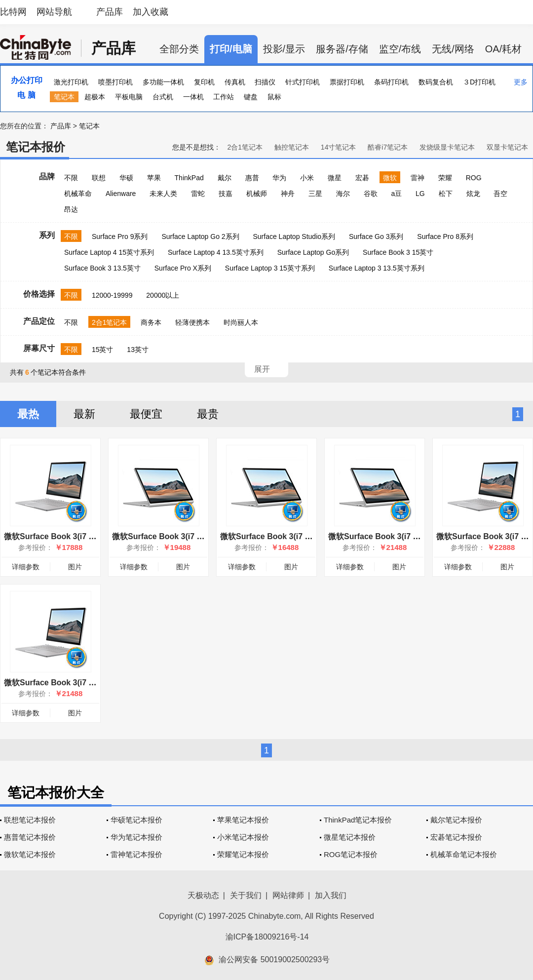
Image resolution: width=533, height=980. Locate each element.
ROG (474, 178)
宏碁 (362, 178)
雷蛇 (198, 194)
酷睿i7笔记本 (388, 147)
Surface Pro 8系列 (445, 236)
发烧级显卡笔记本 (447, 147)
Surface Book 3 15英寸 (398, 252)
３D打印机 (479, 82)
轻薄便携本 (192, 322)
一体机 (193, 97)
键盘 (251, 97)
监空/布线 (400, 49)
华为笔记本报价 (136, 837)
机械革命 (78, 194)
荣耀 (445, 178)
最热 (28, 414)
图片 (75, 567)
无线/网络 (453, 49)
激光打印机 (71, 82)
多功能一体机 (163, 82)
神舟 (288, 194)
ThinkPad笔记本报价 (358, 820)
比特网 (13, 12)
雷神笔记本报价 (136, 854)
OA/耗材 (503, 49)
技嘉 (226, 194)
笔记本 (64, 97)
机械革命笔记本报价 (464, 854)
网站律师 (288, 895)
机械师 (257, 194)
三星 (315, 194)
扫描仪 (265, 82)
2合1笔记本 (245, 147)
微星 (335, 178)
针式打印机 (303, 82)
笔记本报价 (36, 147)
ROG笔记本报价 (351, 854)
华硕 (126, 178)
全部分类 (179, 49)
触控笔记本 (292, 147)
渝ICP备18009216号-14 (267, 937)
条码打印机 (391, 82)
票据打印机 (347, 82)
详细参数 (26, 567)
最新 (84, 414)
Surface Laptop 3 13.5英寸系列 (377, 268)
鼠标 (274, 97)
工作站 (224, 97)
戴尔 (225, 178)
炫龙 (473, 194)
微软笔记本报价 (30, 854)
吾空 (500, 194)
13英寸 (138, 350)
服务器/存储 (342, 49)
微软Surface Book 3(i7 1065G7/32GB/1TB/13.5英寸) (422, 536)
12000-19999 (112, 295)
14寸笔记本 (339, 147)
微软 (390, 178)
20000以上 (163, 295)
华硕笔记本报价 (136, 820)
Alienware (121, 194)
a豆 (396, 194)
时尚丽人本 (241, 322)
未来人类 (163, 194)
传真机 (235, 82)
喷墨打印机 (115, 82)
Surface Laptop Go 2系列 (200, 236)
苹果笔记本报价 (243, 820)
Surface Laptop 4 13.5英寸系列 (216, 252)
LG (420, 194)
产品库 (110, 12)
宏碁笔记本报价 (456, 837)
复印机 (204, 82)
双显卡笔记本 (507, 147)
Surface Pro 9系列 (120, 236)
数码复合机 (436, 82)
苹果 (154, 178)
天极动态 (203, 895)
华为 (279, 178)
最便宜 (146, 414)
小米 (307, 178)
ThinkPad (189, 178)
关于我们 (246, 895)
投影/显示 (284, 49)
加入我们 (331, 895)
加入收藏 (151, 12)
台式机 (163, 97)
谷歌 (371, 194)
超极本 (95, 97)
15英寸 (103, 350)
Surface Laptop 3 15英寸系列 (270, 268)
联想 (99, 178)
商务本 (151, 322)
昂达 (71, 209)
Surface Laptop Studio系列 (294, 236)
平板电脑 (129, 97)
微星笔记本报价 (350, 837)
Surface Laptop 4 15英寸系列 (109, 252)
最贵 (208, 414)
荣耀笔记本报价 (243, 854)
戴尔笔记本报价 (456, 820)
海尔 (343, 194)
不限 (71, 178)
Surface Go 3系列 (376, 236)
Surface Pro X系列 (183, 268)
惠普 (252, 178)
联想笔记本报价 (30, 820)
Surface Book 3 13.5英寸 (102, 268)
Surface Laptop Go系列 (313, 252)
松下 (446, 194)
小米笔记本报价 (243, 837)
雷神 (418, 178)
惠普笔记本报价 (30, 837)
